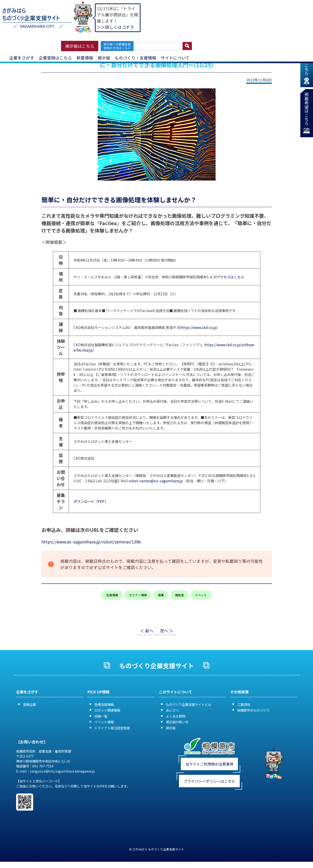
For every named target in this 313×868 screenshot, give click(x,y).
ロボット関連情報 (107, 710)
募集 (161, 595)
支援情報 (112, 595)
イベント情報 (104, 722)
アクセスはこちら (230, 277)
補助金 (180, 595)
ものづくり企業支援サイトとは (188, 704)
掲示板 (104, 58)
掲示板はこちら (80, 46)
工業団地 (244, 704)
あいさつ (172, 710)
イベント (201, 595)
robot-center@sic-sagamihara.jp (156, 481)
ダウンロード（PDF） (91, 501)
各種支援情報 (104, 704)
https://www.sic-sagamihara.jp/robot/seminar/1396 (91, 542)
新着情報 (85, 58)
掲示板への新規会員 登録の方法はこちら (117, 46)
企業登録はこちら (55, 58)
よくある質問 (176, 716)
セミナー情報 (138, 595)
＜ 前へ (147, 631)
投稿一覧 (101, 716)
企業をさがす (22, 58)
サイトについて (175, 58)
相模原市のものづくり (253, 710)
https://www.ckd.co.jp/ (199, 327)
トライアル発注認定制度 (112, 728)
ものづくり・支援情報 (135, 58)
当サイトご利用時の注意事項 (209, 764)
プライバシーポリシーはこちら (209, 781)
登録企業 (29, 704)
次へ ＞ (167, 631)
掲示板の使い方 (177, 722)
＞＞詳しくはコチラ (115, 27)
